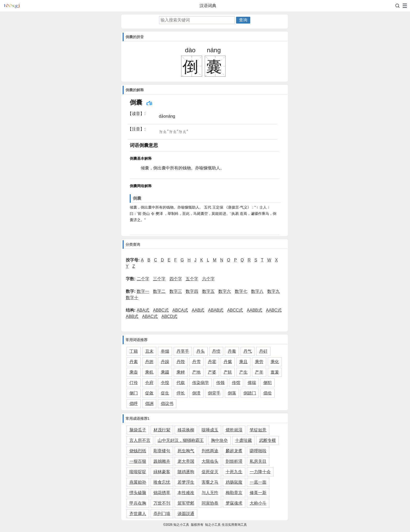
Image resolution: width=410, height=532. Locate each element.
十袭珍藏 (243, 440)
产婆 (212, 372)
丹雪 (196, 362)
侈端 (252, 383)
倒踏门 (250, 393)
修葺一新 (258, 493)
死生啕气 (186, 451)
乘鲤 (181, 372)
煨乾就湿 (234, 430)
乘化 (275, 362)
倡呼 (134, 404)
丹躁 (165, 362)
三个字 (159, 279)
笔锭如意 (258, 430)
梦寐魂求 (234, 503)
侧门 (134, 393)
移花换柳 (186, 430)
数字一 (143, 291)
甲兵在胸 (138, 503)
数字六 (225, 291)
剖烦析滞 (234, 461)
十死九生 (234, 472)
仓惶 (165, 383)
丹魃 (228, 362)
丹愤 (216, 351)
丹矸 (263, 351)
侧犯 (267, 383)
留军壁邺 (186, 503)
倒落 (232, 393)
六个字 (208, 279)
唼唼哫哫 (138, 472)
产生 (243, 372)
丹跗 (149, 362)
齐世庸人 (138, 514)
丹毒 (232, 351)
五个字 (192, 279)
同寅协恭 (210, 503)
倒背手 (214, 393)
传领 (220, 383)
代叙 (181, 383)
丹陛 (181, 362)
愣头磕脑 (138, 493)
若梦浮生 (186, 482)
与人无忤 (210, 493)
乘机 (149, 372)
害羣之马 (210, 482)
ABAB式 (216, 310)
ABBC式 (161, 310)
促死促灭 (210, 472)
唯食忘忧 (162, 482)
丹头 (201, 351)
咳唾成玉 (210, 430)
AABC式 (274, 310)
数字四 (192, 291)
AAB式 (198, 310)
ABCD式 (169, 316)
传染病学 (201, 383)
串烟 (165, 351)
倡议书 (167, 404)
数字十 (132, 298)
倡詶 (149, 404)
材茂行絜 (162, 430)
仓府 (149, 383)
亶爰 (275, 372)
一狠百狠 (138, 461)
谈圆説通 (186, 514)
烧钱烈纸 (138, 451)
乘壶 (134, 372)
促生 (165, 393)
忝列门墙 (162, 514)
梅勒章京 (234, 493)
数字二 (159, 291)
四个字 (176, 279)
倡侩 (267, 393)
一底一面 (258, 482)
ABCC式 (235, 310)
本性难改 (186, 493)
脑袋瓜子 (138, 430)
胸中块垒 (219, 440)
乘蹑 (165, 372)
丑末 (149, 351)
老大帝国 (186, 461)
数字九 (274, 291)
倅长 (181, 393)
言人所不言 (140, 440)
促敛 (149, 393)
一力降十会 (260, 472)
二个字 (143, 279)
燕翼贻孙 (138, 482)
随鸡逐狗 (186, 472)
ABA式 (143, 310)
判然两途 (210, 451)
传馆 (236, 383)
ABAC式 (150, 316)
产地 (196, 372)
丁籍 (134, 351)
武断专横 (267, 440)
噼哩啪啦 (258, 451)
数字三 (176, 291)
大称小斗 (258, 503)
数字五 (208, 291)
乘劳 (259, 362)
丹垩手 (183, 351)
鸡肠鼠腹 (234, 482)
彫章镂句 (162, 451)
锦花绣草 (162, 493)
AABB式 (255, 310)
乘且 (243, 362)
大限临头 (210, 461)
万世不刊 (162, 503)
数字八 (257, 291)
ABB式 (132, 316)
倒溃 (196, 393)
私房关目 (258, 461)
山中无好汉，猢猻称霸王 (181, 440)
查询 (243, 20)
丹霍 (212, 362)
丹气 (248, 351)
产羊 (259, 372)
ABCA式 (180, 310)
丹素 (134, 362)
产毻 (228, 372)
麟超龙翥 (234, 451)
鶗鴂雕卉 (162, 461)
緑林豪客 (162, 472)
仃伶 (134, 383)
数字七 (241, 291)
